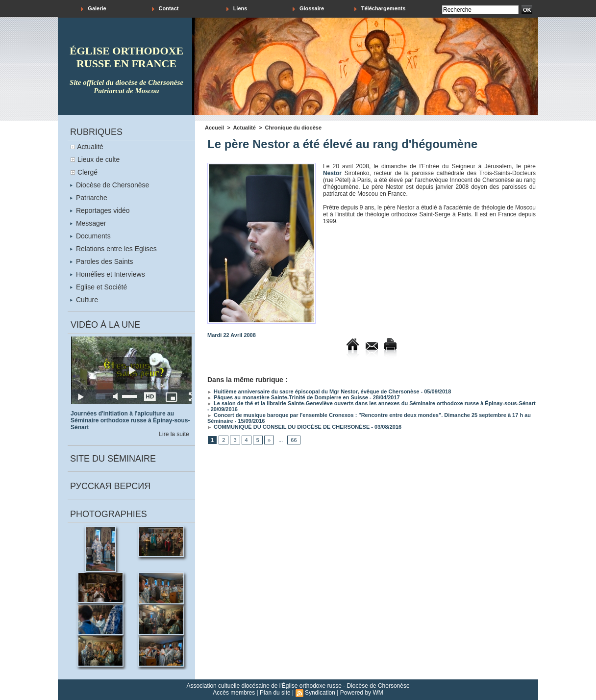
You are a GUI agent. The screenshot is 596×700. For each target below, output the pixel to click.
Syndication (320, 693)
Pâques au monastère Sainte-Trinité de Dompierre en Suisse (288, 397)
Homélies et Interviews (108, 274)
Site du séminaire (113, 459)
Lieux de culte (99, 159)
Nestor (332, 173)
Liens (237, 9)
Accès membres (234, 693)
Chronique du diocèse (294, 128)
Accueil (214, 128)
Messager (88, 223)
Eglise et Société (99, 287)
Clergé (87, 172)
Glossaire (308, 9)
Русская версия (110, 486)
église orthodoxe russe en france (126, 57)
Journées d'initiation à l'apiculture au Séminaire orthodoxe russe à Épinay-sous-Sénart (130, 420)
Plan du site (275, 693)
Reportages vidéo (100, 210)
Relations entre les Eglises (113, 249)
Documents (90, 236)
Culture (84, 300)
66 (294, 440)
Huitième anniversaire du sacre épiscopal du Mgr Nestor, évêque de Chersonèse (313, 391)
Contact (165, 9)
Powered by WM (362, 693)
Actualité (90, 147)
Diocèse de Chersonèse (110, 185)
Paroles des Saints (102, 261)
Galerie (93, 9)
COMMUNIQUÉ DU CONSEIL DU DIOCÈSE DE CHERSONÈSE (288, 427)
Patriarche (89, 198)
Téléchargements (380, 9)
